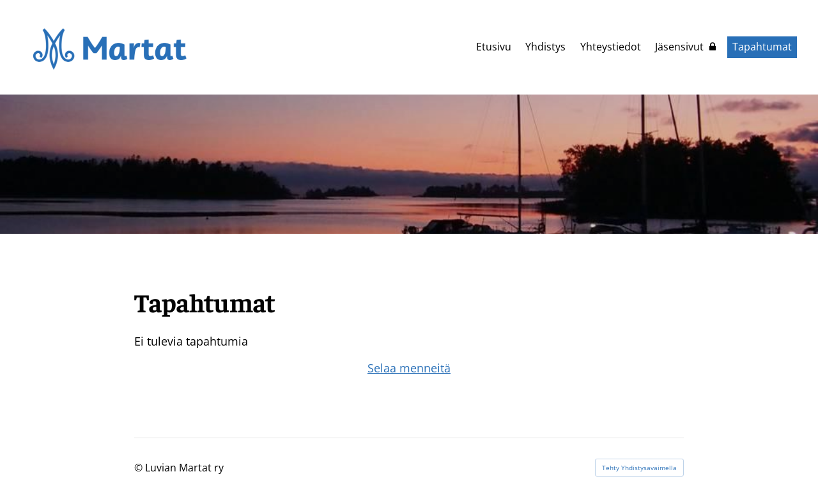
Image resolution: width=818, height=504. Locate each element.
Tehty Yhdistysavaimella (639, 468)
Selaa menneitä (409, 368)
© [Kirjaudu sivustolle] (140, 468)
